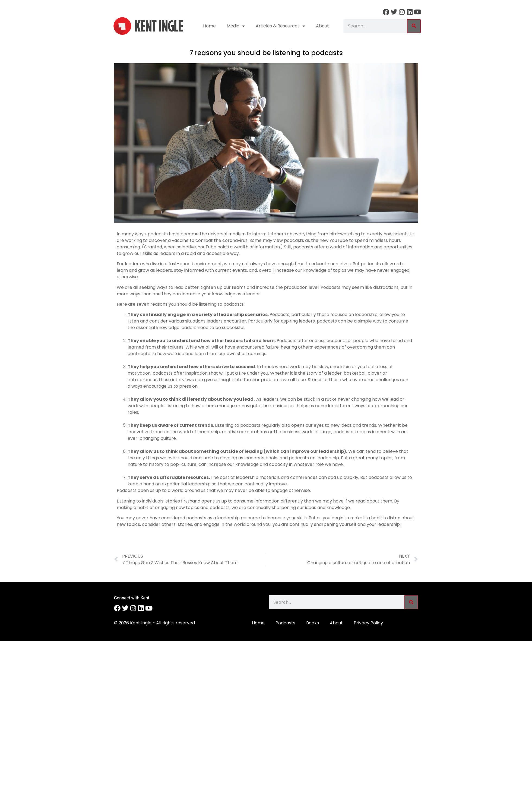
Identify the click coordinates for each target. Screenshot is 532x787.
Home (209, 26)
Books (313, 623)
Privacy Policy (368, 623)
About (322, 26)
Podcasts (285, 623)
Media (236, 26)
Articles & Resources (280, 26)
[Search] (414, 26)
